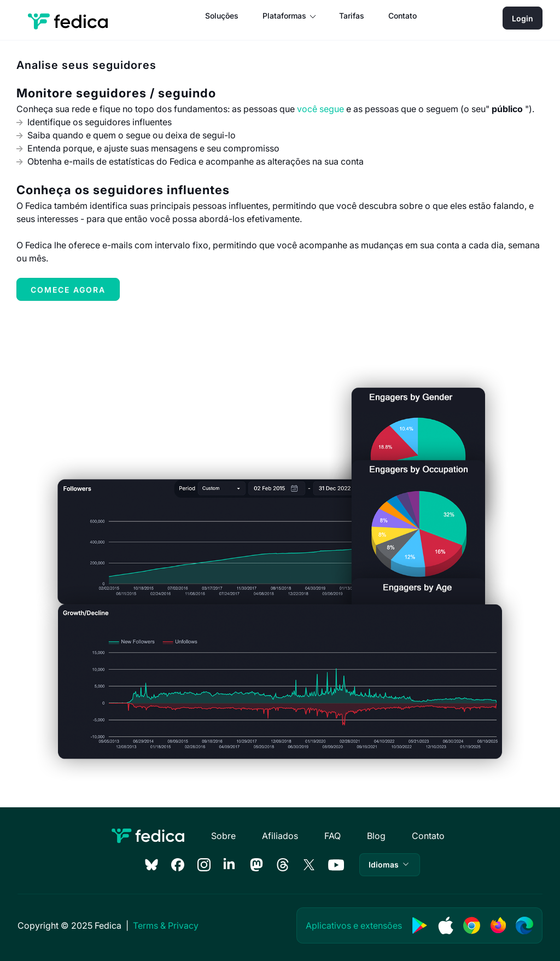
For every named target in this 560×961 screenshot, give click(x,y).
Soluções (222, 16)
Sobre (223, 836)
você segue (320, 109)
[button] (390, 865)
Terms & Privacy (166, 925)
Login (523, 18)
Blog (376, 836)
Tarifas (352, 16)
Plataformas (284, 16)
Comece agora (68, 290)
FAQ (332, 836)
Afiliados (280, 836)
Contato (402, 16)
